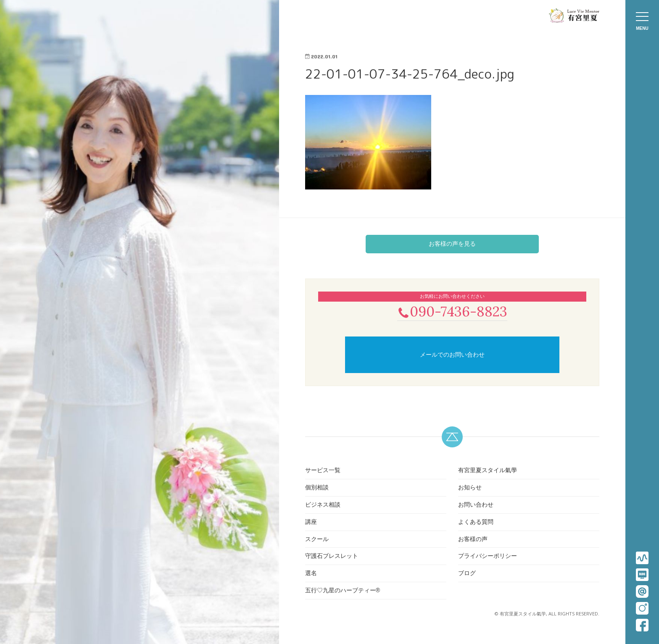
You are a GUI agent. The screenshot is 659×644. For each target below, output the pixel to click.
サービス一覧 (323, 471)
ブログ (467, 574)
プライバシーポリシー (488, 557)
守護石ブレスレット (332, 557)
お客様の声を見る (452, 244)
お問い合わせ (476, 505)
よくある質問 (476, 523)
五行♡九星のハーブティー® (343, 591)
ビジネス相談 (323, 505)
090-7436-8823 (452, 311)
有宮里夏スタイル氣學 (488, 471)
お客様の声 (473, 540)
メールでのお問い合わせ (452, 355)
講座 (311, 523)
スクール (317, 540)
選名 (311, 574)
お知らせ (470, 488)
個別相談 (317, 488)
